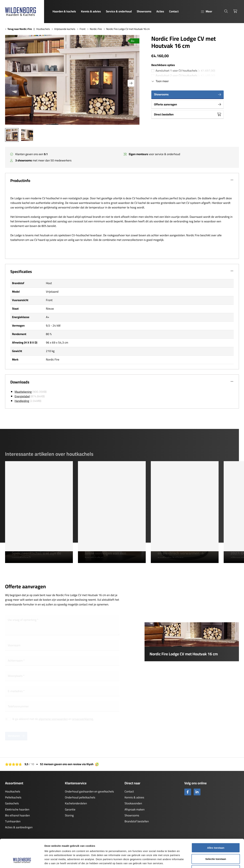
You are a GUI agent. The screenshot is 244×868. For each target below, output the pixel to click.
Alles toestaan (216, 823)
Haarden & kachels (64, 11)
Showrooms (144, 11)
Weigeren (216, 846)
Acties (160, 11)
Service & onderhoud (119, 11)
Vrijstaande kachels (65, 29)
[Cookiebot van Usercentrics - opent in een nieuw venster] (22, 861)
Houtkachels (43, 29)
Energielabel (22, 396)
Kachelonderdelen (76, 803)
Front (83, 29)
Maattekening (23, 392)
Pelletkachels (13, 797)
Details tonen (183, 861)
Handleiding (22, 401)
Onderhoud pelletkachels (80, 797)
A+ (133, 41)
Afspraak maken (135, 809)
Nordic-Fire (96, 29)
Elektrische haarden (17, 809)
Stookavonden (133, 803)
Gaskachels (12, 803)
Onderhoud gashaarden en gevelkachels (89, 791)
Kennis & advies (91, 11)
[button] (131, 83)
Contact (174, 11)
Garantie (70, 809)
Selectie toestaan (216, 835)
